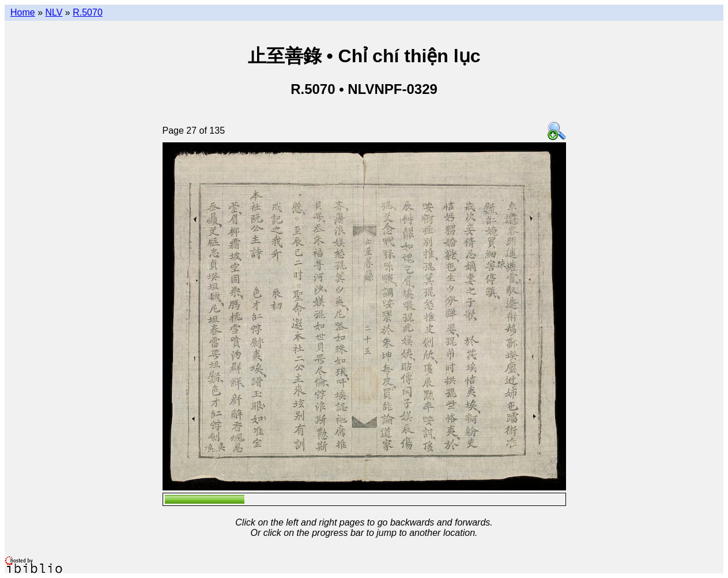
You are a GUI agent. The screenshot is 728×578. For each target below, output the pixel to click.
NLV (54, 12)
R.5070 (88, 12)
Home (23, 12)
